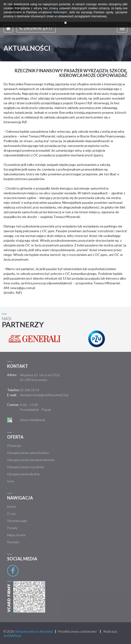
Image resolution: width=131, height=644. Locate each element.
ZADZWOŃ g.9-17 (36, 28)
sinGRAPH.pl (12, 636)
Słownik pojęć (17, 521)
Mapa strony (16, 535)
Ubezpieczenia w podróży (26, 467)
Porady (12, 528)
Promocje (14, 446)
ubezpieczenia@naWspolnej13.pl (44, 395)
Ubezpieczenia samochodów (28, 453)
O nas (12, 514)
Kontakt (13, 542)
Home (12, 506)
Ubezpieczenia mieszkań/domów (31, 460)
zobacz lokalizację (33, 420)
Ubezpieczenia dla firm (23, 474)
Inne (11, 481)
